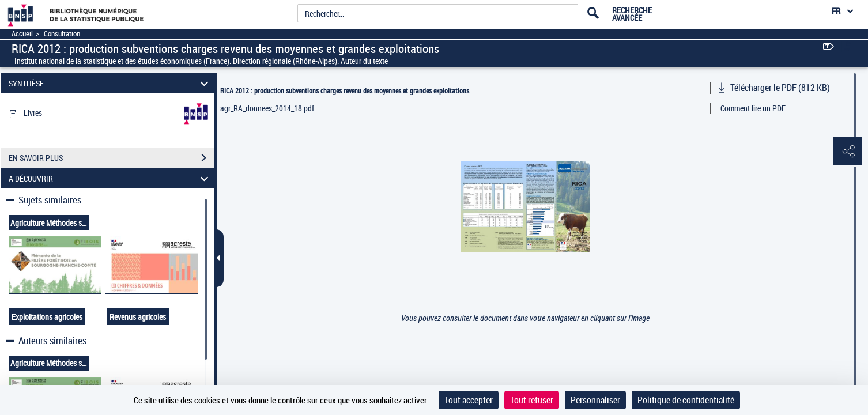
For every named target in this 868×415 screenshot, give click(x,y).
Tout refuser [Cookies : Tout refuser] (532, 400)
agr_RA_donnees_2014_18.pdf (267, 108)
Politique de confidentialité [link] (686, 400)
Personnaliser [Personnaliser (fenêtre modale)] (595, 400)
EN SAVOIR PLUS (111, 158)
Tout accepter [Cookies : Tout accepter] (469, 400)
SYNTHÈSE (110, 83)
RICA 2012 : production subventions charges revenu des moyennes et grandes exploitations (345, 90)
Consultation (62, 34)
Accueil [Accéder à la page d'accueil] (22, 34)
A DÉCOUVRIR (110, 178)
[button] (848, 152)
